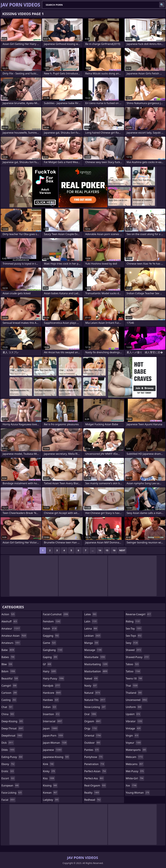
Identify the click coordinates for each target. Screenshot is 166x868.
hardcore (52, 693)
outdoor (93, 743)
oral (91, 714)
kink (49, 764)
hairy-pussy (54, 678)
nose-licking (95, 707)
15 (107, 550)
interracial (53, 721)
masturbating (96, 664)
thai (132, 686)
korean (50, 793)
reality (92, 793)
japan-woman (55, 743)
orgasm (93, 721)
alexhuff (10, 621)
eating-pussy (12, 757)
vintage (133, 728)
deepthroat (12, 736)
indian (50, 707)
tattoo (133, 671)
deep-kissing (12, 721)
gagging (51, 636)
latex (91, 614)
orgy (91, 728)
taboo (133, 664)
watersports (136, 750)
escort (8, 778)
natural (92, 693)
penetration (95, 764)
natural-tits (95, 700)
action (8, 614)
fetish (50, 629)
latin (91, 621)
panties (92, 750)
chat (7, 707)
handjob (52, 686)
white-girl (135, 778)
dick (8, 743)
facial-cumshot (56, 614)
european (10, 785)
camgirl (9, 686)
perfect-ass (94, 778)
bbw (7, 664)
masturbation (96, 671)
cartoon (9, 693)
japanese (53, 750)
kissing (50, 785)
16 (114, 550)
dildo (8, 750)
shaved (134, 650)
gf (47, 664)
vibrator (134, 721)
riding (133, 621)
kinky (49, 771)
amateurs (11, 643)
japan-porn (53, 736)
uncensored (137, 700)
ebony (8, 764)
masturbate (95, 657)
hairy (50, 671)
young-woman (138, 793)
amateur (11, 629)
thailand (134, 693)
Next (122, 550)
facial (9, 800)
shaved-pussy (138, 657)
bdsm (9, 671)
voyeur (134, 743)
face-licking (12, 793)
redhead (93, 800)
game (50, 643)
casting (9, 700)
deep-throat (13, 728)
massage (93, 650)
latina (91, 629)
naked (91, 678)
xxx (132, 785)
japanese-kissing (56, 757)
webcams (135, 764)
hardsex (51, 700)
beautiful (10, 678)
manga (92, 643)
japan (51, 728)
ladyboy (51, 800)
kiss (49, 778)
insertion (52, 714)
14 (100, 550)
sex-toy (134, 629)
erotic (8, 771)
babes (8, 657)
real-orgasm (95, 785)
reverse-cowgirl (139, 614)
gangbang (53, 650)
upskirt (133, 714)
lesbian (93, 636)
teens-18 (134, 678)
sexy (132, 643)
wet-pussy (135, 771)
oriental (93, 736)
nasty (91, 686)
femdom (52, 621)
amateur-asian (14, 636)
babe (8, 650)
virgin (132, 736)
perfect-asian (95, 771)
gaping (50, 657)
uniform (134, 707)
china (8, 714)
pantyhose (94, 757)
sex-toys (134, 636)
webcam (135, 757)
